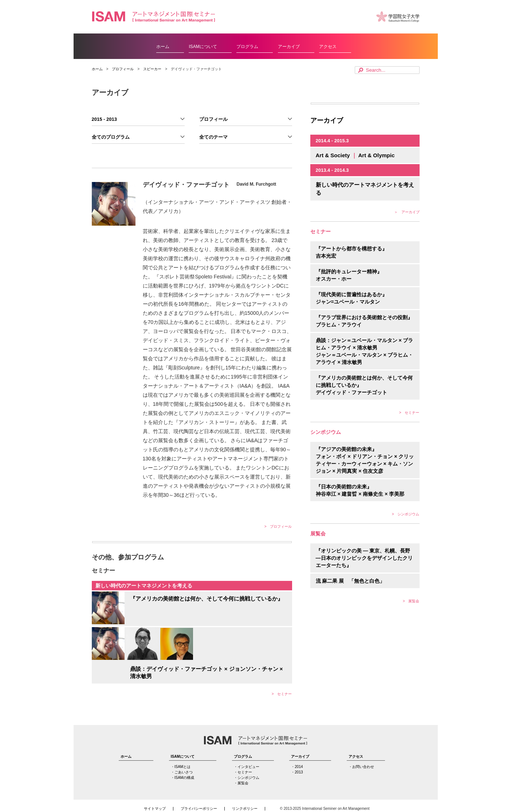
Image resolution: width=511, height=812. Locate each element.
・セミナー (243, 772)
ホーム (163, 47)
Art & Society (334, 155)
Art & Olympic (376, 155)
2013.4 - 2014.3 (332, 170)
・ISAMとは (181, 767)
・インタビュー (247, 767)
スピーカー (152, 69)
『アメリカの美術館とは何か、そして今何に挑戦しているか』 (207, 599)
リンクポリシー (245, 809)
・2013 (297, 772)
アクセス (328, 47)
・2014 (297, 767)
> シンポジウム (406, 514)
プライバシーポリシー (199, 809)
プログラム (247, 47)
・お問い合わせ (361, 767)
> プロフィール (278, 526)
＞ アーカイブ (407, 212)
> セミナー (282, 694)
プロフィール (123, 69)
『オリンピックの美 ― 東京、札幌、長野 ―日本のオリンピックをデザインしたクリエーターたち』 (364, 558)
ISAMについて (203, 47)
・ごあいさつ (182, 772)
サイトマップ (155, 809)
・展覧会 (241, 783)
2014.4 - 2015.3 (332, 141)
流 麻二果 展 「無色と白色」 (350, 581)
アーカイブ (289, 47)
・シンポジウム (247, 778)
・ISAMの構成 (182, 778)
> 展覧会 (411, 601)
